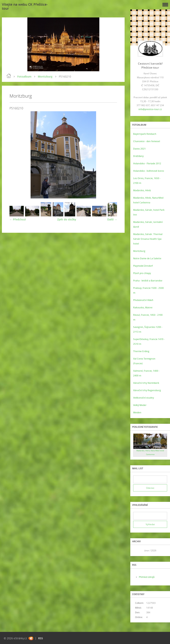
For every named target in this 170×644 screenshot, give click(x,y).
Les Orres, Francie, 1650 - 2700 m (147, 181)
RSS (41, 638)
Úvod (9, 76)
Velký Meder (140, 405)
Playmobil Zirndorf (143, 266)
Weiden (137, 412)
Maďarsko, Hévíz (142, 190)
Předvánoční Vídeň (143, 300)
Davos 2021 (139, 149)
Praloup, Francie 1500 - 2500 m (148, 290)
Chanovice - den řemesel (147, 141)
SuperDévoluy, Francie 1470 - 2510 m (149, 342)
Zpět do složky (67, 219)
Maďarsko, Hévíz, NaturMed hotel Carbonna (148, 200)
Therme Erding (141, 351)
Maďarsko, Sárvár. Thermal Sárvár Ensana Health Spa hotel (148, 239)
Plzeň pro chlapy (142, 273)
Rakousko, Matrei (143, 308)
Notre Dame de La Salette (147, 258)
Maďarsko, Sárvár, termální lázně (148, 224)
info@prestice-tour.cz (150, 109)
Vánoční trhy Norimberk (146, 383)
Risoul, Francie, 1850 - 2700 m (148, 317)
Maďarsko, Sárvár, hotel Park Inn (149, 212)
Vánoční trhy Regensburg (147, 390)
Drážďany (138, 156)
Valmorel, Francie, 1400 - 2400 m (146, 373)
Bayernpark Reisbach (145, 134)
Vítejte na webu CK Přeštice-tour (25, 6)
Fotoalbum (24, 76)
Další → (112, 219)
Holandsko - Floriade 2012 (147, 163)
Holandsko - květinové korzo (149, 171)
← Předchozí (18, 219)
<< (137, 550)
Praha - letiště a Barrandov (148, 281)
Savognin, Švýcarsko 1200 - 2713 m (148, 329)
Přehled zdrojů (147, 577)
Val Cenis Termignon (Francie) (144, 361)
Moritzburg (45, 76)
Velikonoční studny (144, 398)
